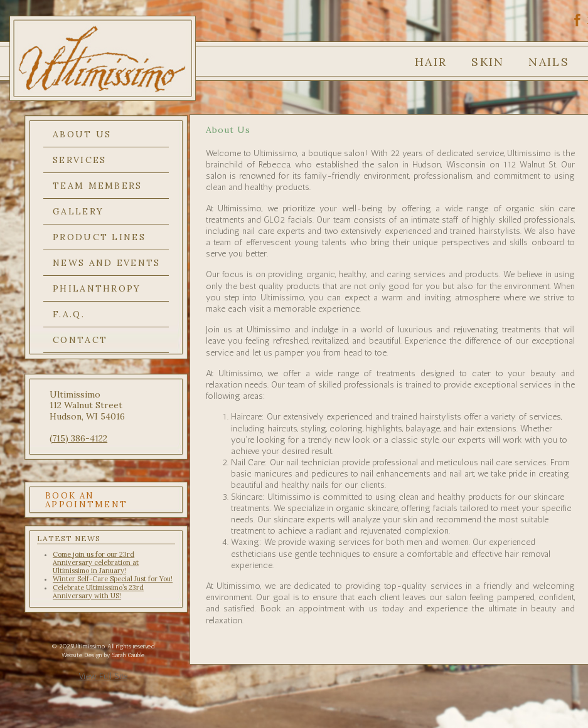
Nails (549, 62)
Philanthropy (97, 288)
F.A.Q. (69, 314)
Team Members (98, 186)
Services (79, 160)
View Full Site (103, 676)
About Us (82, 134)
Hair (431, 62)
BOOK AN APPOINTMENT (86, 500)
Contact (80, 340)
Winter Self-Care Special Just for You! (113, 579)
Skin (488, 62)
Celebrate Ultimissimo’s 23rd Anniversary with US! (98, 592)
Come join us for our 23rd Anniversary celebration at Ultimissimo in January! (96, 562)
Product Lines (99, 237)
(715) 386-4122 (78, 438)
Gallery (78, 211)
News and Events (107, 263)
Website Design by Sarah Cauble (103, 655)
